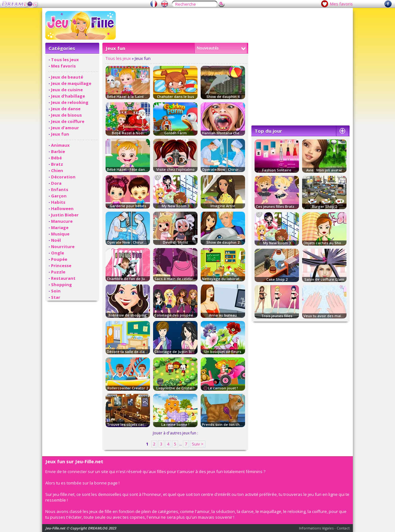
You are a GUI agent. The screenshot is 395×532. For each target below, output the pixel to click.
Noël (56, 240)
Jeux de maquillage (71, 83)
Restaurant (63, 278)
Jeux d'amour (65, 128)
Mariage (60, 228)
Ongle (58, 253)
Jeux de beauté (67, 77)
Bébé (56, 158)
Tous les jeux (65, 60)
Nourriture (63, 247)
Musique (60, 234)
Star (56, 297)
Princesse (61, 266)
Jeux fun (60, 134)
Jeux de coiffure (68, 121)
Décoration (63, 177)
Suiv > (198, 444)
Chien (57, 170)
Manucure (62, 221)
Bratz (57, 164)
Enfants (60, 189)
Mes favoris (341, 4)
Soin (56, 291)
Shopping (62, 285)
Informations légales (316, 528)
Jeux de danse (66, 109)
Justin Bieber (65, 215)
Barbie (58, 151)
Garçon (59, 196)
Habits (58, 202)
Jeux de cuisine (67, 90)
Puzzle (58, 272)
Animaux (60, 145)
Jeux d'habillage (68, 96)
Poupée (59, 259)
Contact (343, 528)
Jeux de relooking (70, 102)
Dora (56, 183)
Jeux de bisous (66, 115)
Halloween (62, 208)
